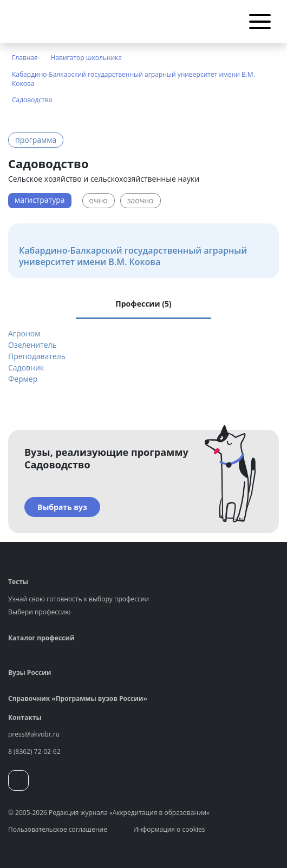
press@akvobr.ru (34, 734)
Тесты (18, 582)
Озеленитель (32, 345)
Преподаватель (37, 356)
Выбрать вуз (62, 507)
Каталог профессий (41, 638)
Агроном (24, 333)
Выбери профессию (39, 612)
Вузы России (30, 672)
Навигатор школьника (86, 58)
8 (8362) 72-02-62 (34, 751)
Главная (25, 58)
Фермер (23, 379)
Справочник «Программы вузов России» (78, 698)
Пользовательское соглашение (58, 829)
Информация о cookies (169, 829)
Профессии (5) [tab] (143, 304)
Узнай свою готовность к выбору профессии (79, 599)
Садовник (26, 367)
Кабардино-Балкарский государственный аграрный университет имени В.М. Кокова (133, 79)
